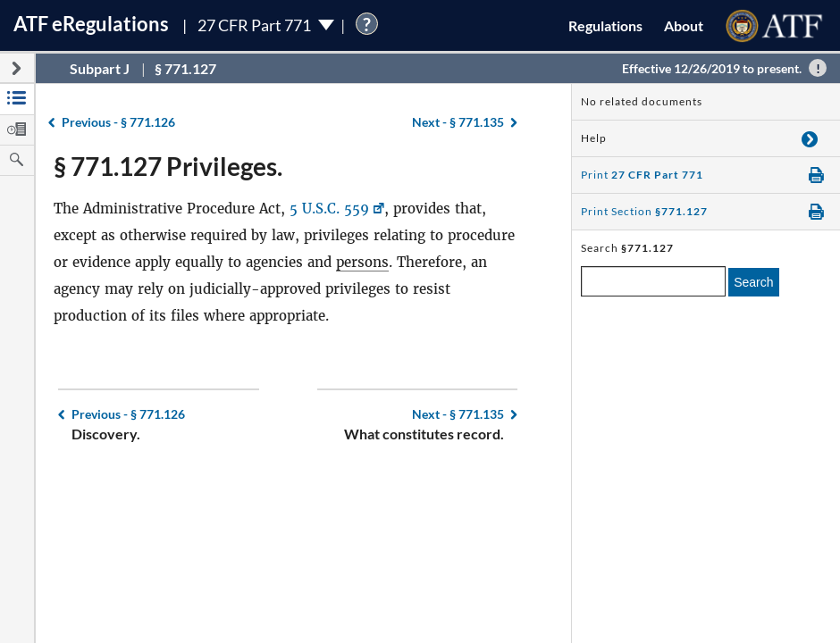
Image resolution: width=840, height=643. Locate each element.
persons (362, 262)
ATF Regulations (91, 24)
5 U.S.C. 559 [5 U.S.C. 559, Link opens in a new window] (329, 209)
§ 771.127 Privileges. (168, 166)
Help (594, 138)
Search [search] (753, 282)
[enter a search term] (653, 281)
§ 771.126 (118, 122)
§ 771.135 (458, 122)
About (684, 25)
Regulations (605, 25)
